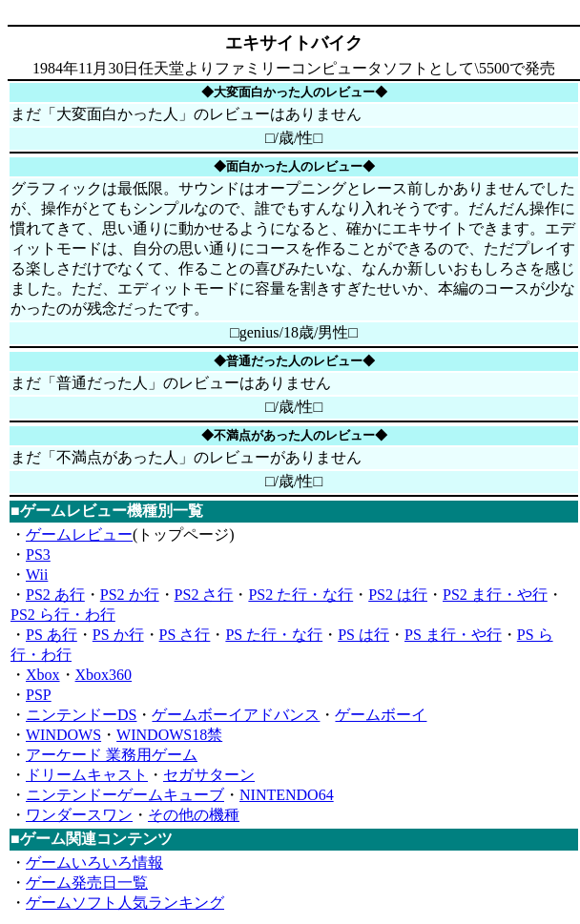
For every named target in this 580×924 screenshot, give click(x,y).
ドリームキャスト (87, 775)
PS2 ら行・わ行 (63, 615)
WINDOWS (63, 735)
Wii (37, 575)
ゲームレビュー (79, 534)
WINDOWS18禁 (169, 735)
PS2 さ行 (204, 595)
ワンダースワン (79, 815)
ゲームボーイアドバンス (236, 715)
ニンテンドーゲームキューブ (125, 795)
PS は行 (363, 635)
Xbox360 (104, 675)
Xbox (43, 675)
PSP (39, 695)
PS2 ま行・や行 (495, 595)
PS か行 (118, 635)
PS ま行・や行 (453, 635)
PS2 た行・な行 (300, 595)
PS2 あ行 (55, 595)
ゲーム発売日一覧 (87, 883)
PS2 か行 (130, 595)
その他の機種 (194, 815)
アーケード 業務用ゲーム (112, 755)
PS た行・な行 (274, 635)
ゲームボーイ (381, 715)
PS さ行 (185, 635)
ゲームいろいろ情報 (94, 862)
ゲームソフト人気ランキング (125, 903)
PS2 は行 (398, 595)
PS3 (38, 554)
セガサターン (209, 775)
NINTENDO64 (287, 795)
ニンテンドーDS (81, 715)
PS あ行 (52, 635)
